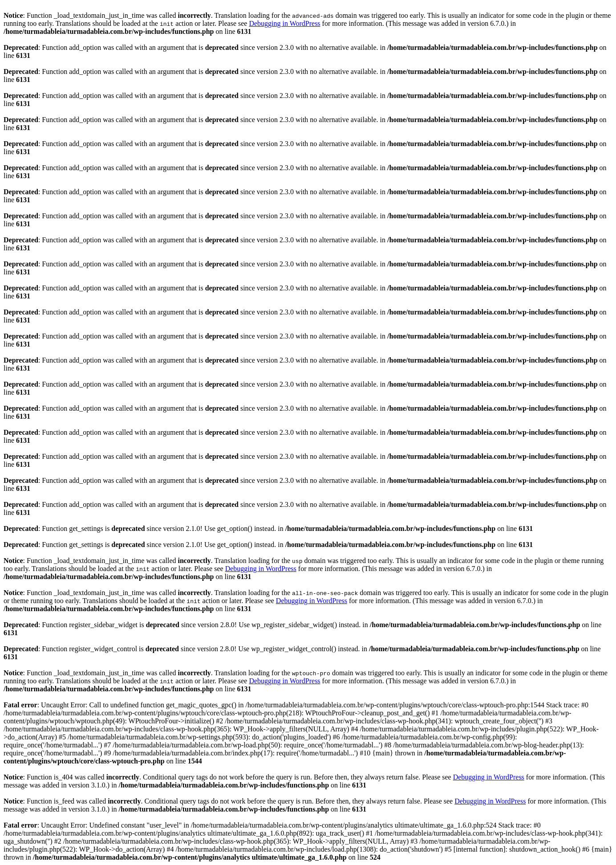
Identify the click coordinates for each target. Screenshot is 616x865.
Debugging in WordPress (284, 23)
